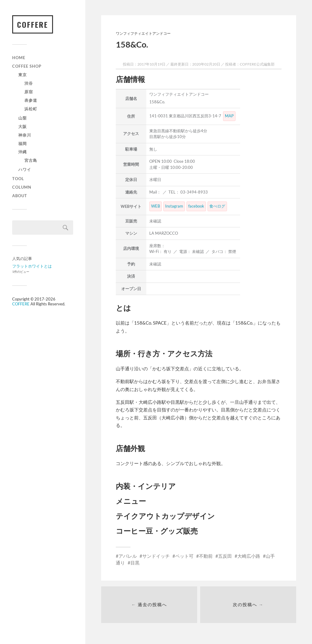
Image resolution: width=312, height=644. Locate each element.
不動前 (206, 556)
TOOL (18, 179)
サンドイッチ (156, 556)
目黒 (135, 563)
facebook (196, 206)
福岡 (23, 144)
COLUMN (22, 187)
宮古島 (31, 161)
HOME (19, 58)
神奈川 (25, 135)
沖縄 (23, 152)
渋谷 (29, 83)
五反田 (225, 556)
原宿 (29, 92)
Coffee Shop (27, 66)
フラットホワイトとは (32, 266)
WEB (156, 206)
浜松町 (31, 109)
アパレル (128, 556)
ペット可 (184, 556)
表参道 (31, 100)
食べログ (217, 206)
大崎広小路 (249, 556)
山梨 (23, 118)
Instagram (174, 206)
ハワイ (25, 170)
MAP (229, 116)
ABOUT (20, 196)
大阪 (23, 126)
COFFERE (33, 24)
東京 (23, 75)
